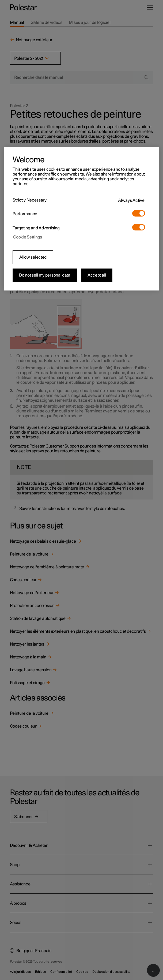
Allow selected (33, 257)
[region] (81, 219)
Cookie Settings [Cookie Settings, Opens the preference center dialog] (28, 237)
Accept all (97, 275)
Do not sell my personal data (45, 275)
